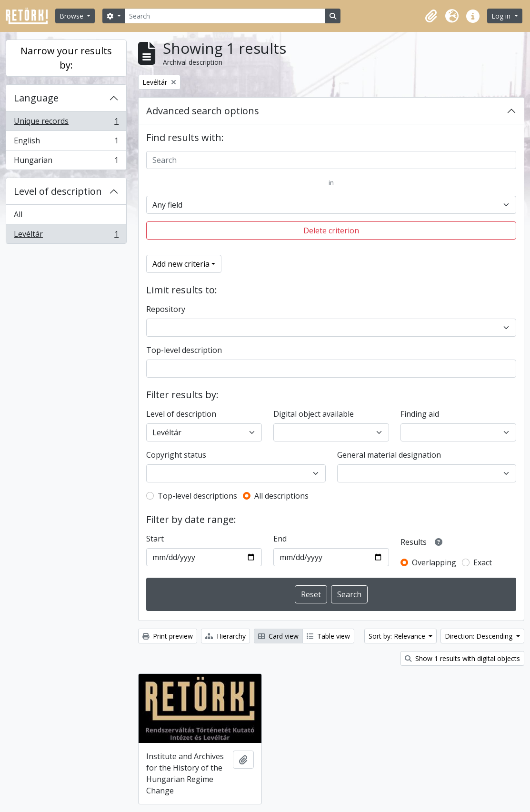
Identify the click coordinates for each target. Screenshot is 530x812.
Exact (483, 562)
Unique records (66, 123)
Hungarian (66, 162)
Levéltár (66, 236)
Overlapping (434, 562)
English (66, 143)
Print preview (168, 636)
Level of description (58, 191)
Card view (278, 636)
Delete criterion (331, 231)
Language (36, 98)
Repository (166, 309)
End (280, 539)
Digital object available (314, 414)
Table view (328, 636)
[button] (431, 16)
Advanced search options (203, 111)
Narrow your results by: (66, 58)
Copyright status (176, 455)
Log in (502, 16)
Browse (72, 16)
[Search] (225, 16)
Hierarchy (225, 636)
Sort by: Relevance (398, 636)
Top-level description (184, 350)
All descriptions (281, 496)
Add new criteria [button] (181, 264)
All (18, 214)
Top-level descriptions (197, 496)
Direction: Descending (480, 636)
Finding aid (420, 414)
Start (155, 539)
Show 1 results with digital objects (462, 658)
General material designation (389, 455)
